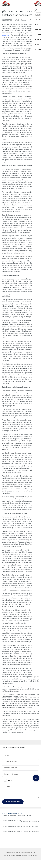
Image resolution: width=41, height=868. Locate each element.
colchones (6, 35)
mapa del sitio (33, 855)
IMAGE (29, 816)
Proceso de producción (9, 816)
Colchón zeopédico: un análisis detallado (31, 821)
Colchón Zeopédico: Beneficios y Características (12, 826)
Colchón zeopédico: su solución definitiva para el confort (12, 821)
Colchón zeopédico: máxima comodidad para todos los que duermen (31, 826)
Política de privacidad (20, 855)
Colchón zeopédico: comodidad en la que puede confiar (12, 832)
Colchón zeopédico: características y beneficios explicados (31, 832)
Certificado (22, 816)
